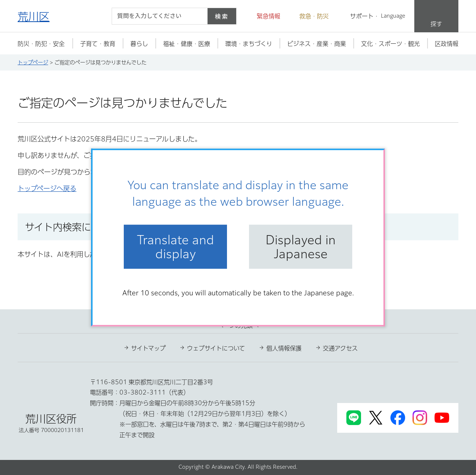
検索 (222, 16)
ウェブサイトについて (216, 348)
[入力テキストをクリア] (198, 16)
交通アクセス (340, 348)
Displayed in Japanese (301, 247)
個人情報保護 (284, 348)
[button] (264, 16)
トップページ (33, 62)
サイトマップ (148, 348)
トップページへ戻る (47, 188)
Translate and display (176, 247)
